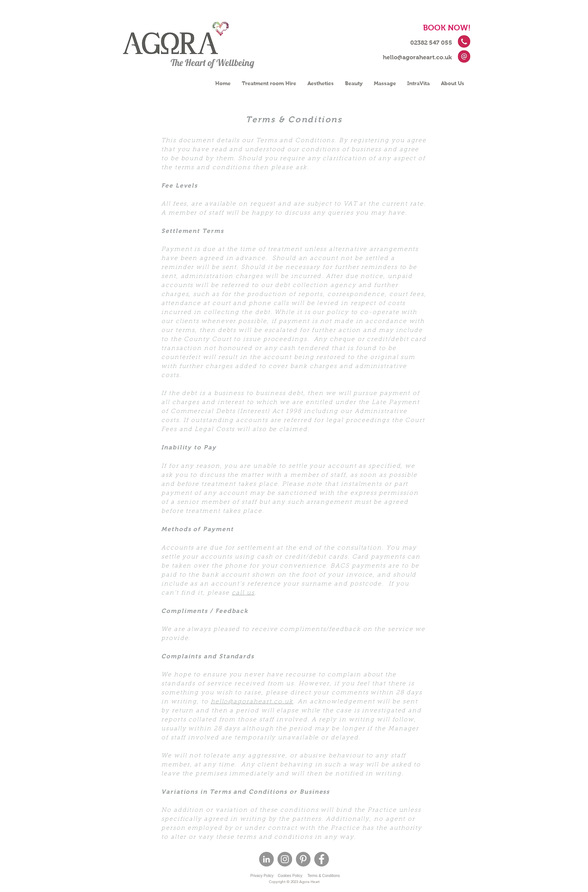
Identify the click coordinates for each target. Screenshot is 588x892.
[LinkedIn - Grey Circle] (266, 859)
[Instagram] (285, 859)
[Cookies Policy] (290, 876)
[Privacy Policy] (262, 876)
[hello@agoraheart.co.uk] (417, 58)
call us (243, 593)
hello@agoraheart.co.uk (252, 702)
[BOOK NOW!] (447, 28)
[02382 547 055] (431, 43)
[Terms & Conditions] (324, 876)
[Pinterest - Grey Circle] (303, 859)
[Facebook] (322, 859)
